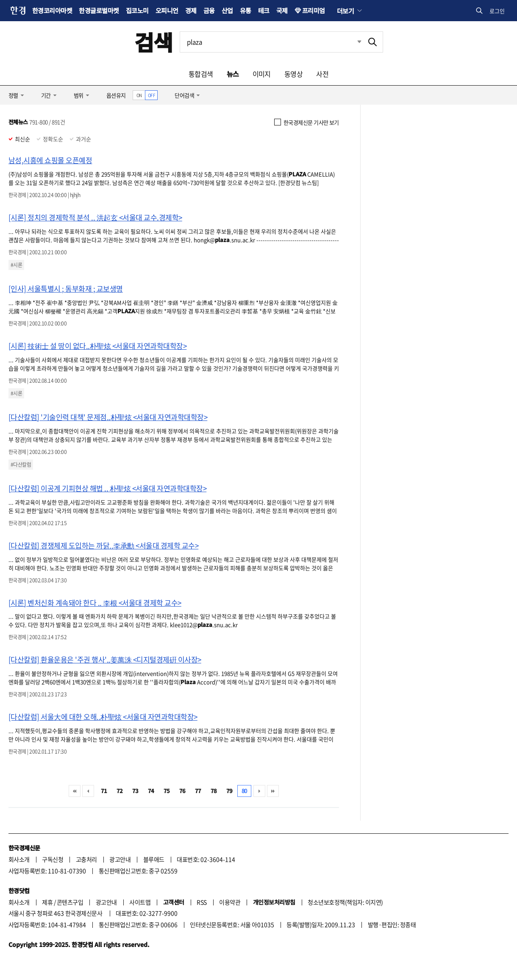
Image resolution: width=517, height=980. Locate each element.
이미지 (262, 74)
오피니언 (167, 10)
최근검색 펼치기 (353, 42)
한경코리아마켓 (52, 10)
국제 (282, 10)
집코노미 (137, 10)
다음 (259, 791)
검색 (154, 42)
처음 (75, 791)
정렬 (13, 95)
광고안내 (120, 859)
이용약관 (230, 902)
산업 (227, 10)
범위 (79, 95)
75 (167, 791)
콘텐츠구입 (70, 902)
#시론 (16, 265)
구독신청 (53, 859)
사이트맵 (140, 902)
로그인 (497, 11)
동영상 (293, 74)
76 (182, 791)
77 (198, 791)
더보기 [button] (345, 11)
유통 (246, 10)
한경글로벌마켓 (99, 10)
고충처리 (86, 859)
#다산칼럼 (21, 465)
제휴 (47, 902)
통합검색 (201, 74)
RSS (202, 902)
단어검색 (184, 95)
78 (214, 791)
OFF (151, 95)
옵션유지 (116, 95)
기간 (46, 95)
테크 (264, 10)
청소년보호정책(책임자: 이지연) (345, 902)
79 (229, 791)
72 (120, 791)
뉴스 (233, 74)
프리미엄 (314, 10)
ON (139, 95)
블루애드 (154, 859)
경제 (191, 10)
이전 (88, 791)
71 (104, 791)
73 (135, 791)
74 (151, 791)
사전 (322, 74)
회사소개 (19, 859)
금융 (209, 10)
